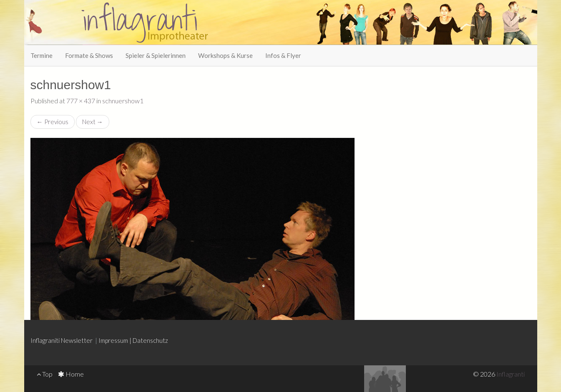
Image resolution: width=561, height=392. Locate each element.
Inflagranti (511, 374)
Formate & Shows (89, 55)
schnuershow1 (123, 101)
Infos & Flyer (283, 55)
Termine (42, 55)
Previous (53, 122)
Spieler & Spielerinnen (156, 55)
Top (45, 374)
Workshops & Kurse (225, 55)
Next (93, 122)
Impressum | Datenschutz (133, 340)
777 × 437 (81, 101)
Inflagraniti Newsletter (62, 340)
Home (71, 374)
